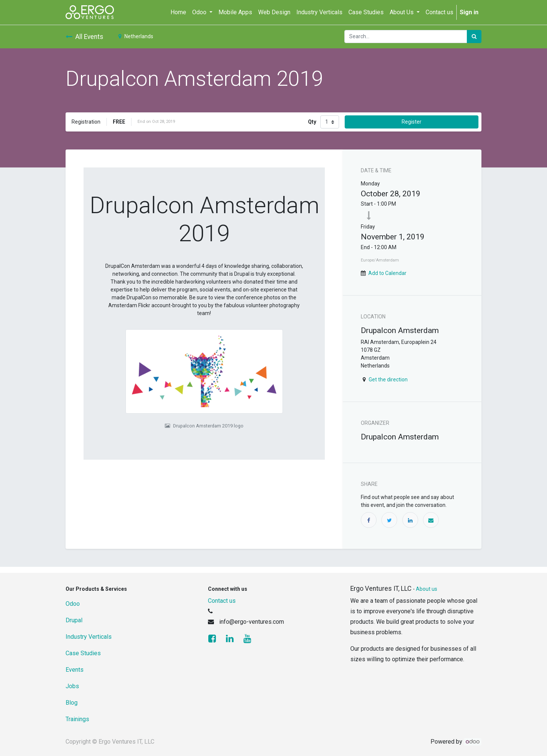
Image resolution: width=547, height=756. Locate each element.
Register (412, 122)
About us (427, 589)
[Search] (474, 37)
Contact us (222, 601)
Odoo (73, 604)
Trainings (77, 719)
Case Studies (83, 653)
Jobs (72, 686)
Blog (72, 703)
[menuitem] (178, 12)
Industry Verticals (89, 637)
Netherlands (136, 36)
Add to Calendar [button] (387, 273)
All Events (84, 37)
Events (75, 670)
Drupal (74, 620)
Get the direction (388, 379)
